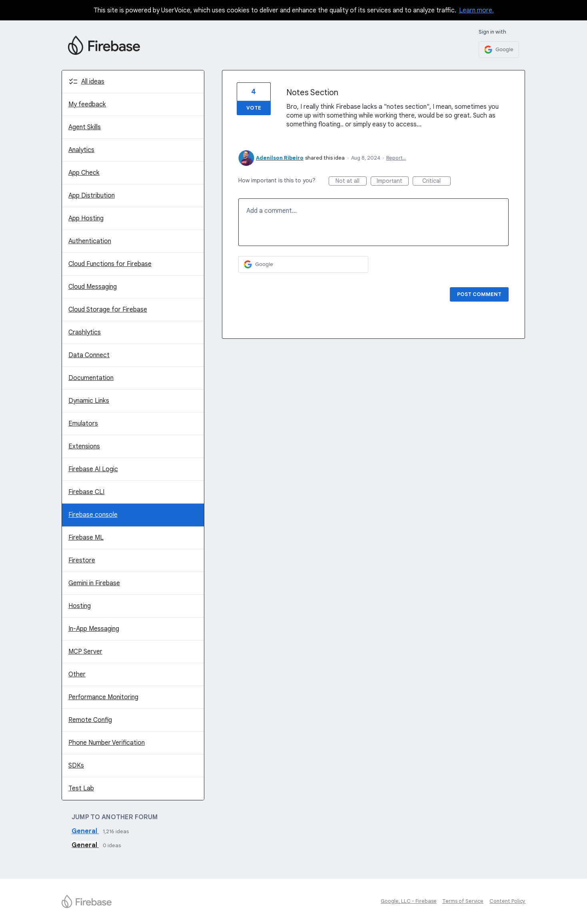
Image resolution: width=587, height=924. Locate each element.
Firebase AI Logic (93, 469)
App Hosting (86, 218)
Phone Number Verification (107, 743)
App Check (84, 173)
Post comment (479, 294)
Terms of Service (463, 901)
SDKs (76, 766)
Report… (396, 158)
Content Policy (507, 901)
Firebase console (93, 515)
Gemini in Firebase (94, 583)
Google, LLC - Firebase (409, 901)
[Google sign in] (499, 50)
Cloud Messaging (93, 287)
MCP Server (85, 652)
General (85, 831)
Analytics (81, 150)
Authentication (90, 241)
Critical (436, 181)
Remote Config (90, 720)
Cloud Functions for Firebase (110, 264)
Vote (254, 108)
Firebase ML (86, 538)
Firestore (82, 560)
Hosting (80, 606)
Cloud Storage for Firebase (108, 310)
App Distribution (92, 196)
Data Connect (89, 355)
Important (393, 181)
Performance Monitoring (103, 697)
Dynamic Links (89, 401)
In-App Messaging (94, 629)
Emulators (83, 424)
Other (77, 674)
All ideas (93, 82)
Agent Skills (85, 127)
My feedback (87, 104)
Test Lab (81, 788)
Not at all (351, 181)
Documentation (91, 378)
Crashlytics (85, 332)
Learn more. (476, 10)
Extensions (84, 446)
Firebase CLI (86, 492)
